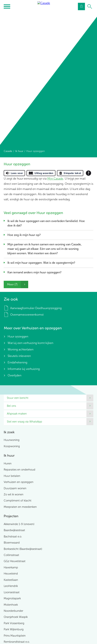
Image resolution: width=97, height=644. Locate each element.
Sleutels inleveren (19, 356)
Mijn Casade (55, 179)
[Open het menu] (7, 6)
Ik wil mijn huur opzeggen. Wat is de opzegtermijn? (41, 263)
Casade (8, 151)
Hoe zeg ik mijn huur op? (24, 235)
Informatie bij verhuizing (24, 369)
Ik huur (19, 151)
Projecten (11, 516)
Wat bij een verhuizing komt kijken (30, 343)
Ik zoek (9, 432)
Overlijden (14, 375)
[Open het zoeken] (90, 6)
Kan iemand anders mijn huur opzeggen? (34, 272)
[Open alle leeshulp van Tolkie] (88, 173)
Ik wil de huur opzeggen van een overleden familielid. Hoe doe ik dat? (46, 223)
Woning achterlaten (20, 349)
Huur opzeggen (18, 336)
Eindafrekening (17, 362)
